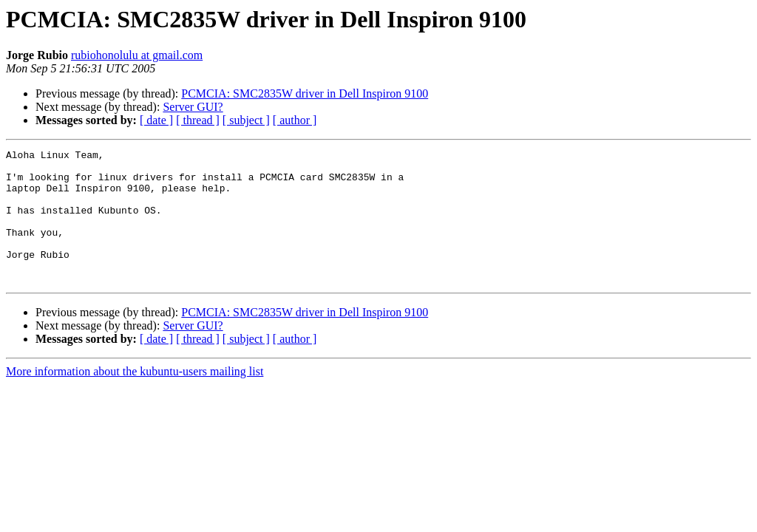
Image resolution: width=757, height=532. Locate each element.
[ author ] (295, 120)
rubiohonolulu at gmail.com (137, 55)
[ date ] (156, 120)
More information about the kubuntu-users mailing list (135, 398)
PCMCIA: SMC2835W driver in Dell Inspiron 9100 (305, 93)
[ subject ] (246, 120)
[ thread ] (198, 120)
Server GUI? (193, 107)
